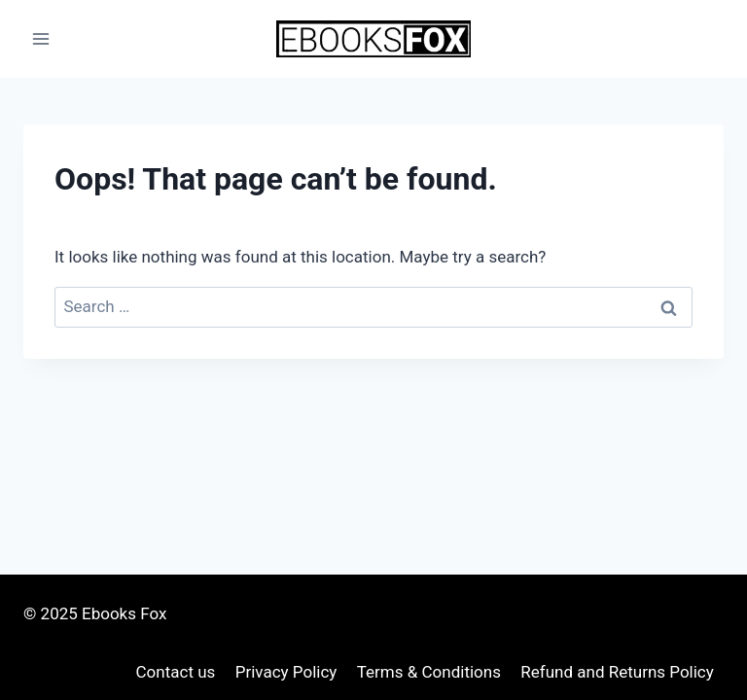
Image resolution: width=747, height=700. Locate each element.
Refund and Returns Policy (617, 672)
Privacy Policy (286, 672)
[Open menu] (41, 38)
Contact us (176, 672)
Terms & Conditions (429, 672)
